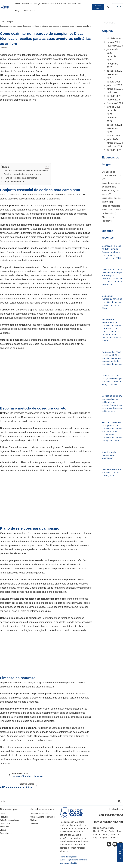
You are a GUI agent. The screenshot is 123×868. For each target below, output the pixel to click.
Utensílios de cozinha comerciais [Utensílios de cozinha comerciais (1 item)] (111, 176)
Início (17, 4)
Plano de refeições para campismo (20, 178)
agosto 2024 (114, 136)
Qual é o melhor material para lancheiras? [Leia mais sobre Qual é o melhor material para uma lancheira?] (110, 455)
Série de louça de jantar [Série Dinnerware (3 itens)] (111, 193)
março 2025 (113, 100)
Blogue (18, 11)
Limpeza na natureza (14, 182)
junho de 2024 (115, 143)
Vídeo (80, 4)
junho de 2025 (115, 89)
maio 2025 (113, 92)
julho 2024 (113, 139)
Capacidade (60, 4)
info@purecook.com (109, 822)
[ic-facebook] (109, 844)
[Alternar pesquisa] (109, 7)
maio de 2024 (114, 146)
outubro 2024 (114, 125)
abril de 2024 (114, 150)
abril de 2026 (114, 38)
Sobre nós (72, 4)
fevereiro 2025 (115, 103)
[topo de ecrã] (120, 859)
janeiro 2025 (114, 107)
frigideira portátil (49, 241)
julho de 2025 (114, 85)
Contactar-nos (29, 11)
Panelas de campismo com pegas (71, 233)
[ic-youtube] (115, 844)
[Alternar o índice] (46, 167)
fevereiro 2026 (115, 46)
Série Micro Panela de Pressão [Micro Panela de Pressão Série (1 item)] (111, 212)
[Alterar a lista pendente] (31, 4)
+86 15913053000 (111, 815)
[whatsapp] (120, 846)
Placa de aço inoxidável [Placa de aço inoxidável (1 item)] (109, 219)
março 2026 (113, 42)
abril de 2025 (114, 96)
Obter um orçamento (98, 7)
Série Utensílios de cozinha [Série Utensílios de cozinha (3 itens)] (111, 200)
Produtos (25, 4)
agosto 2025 (114, 82)
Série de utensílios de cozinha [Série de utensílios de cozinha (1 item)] (111, 185)
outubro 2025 (114, 71)
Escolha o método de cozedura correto (22, 174)
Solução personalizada (44, 4)
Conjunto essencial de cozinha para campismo (26, 171)
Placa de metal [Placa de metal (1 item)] (111, 206)
